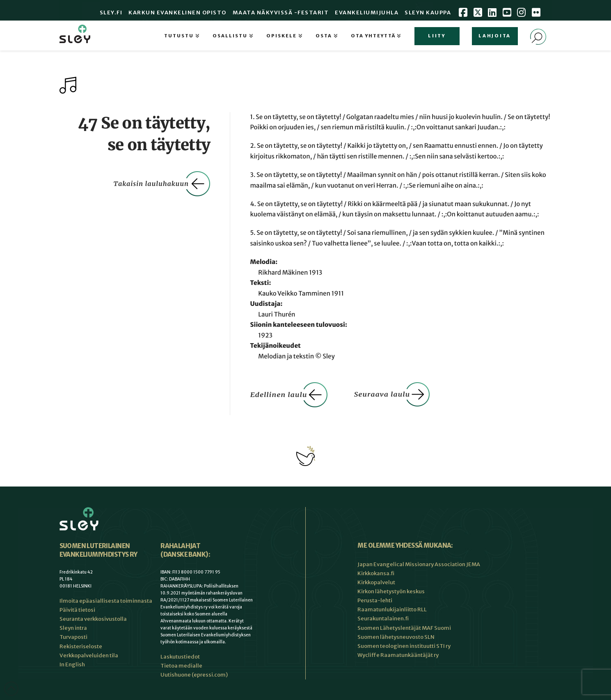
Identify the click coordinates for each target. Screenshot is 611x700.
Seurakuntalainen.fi (383, 619)
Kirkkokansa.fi (376, 573)
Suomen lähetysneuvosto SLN (396, 637)
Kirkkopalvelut (376, 582)
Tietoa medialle (181, 666)
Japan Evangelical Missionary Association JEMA (419, 564)
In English (72, 664)
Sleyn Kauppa (428, 13)
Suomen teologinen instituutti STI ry (404, 646)
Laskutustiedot (180, 657)
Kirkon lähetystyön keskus (391, 591)
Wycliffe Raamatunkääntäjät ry (398, 655)
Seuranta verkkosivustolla (93, 619)
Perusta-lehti (375, 600)
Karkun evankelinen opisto (177, 13)
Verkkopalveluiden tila (89, 655)
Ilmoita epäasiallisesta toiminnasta (106, 601)
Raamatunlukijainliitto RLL (392, 609)
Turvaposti (73, 637)
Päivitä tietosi (77, 610)
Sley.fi (111, 13)
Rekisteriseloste (81, 646)
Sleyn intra (73, 628)
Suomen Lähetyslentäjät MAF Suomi (404, 628)
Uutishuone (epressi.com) (194, 675)
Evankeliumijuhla (367, 13)
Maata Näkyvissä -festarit (281, 13)
